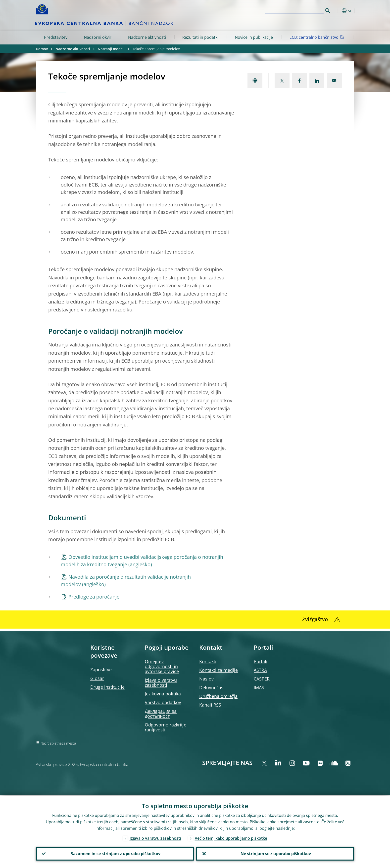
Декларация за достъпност (161, 714)
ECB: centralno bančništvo (318, 37)
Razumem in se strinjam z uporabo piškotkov (115, 853)
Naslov (206, 679)
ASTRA (260, 670)
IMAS (259, 687)
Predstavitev (56, 37)
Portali (261, 661)
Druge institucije (107, 687)
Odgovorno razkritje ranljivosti (166, 727)
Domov (42, 49)
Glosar (97, 678)
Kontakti (208, 661)
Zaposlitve (101, 670)
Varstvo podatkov (163, 702)
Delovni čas (211, 687)
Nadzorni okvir (98, 37)
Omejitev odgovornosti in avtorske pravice (162, 666)
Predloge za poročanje (94, 597)
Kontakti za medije (219, 670)
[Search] (299, 10)
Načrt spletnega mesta (58, 743)
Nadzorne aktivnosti (147, 37)
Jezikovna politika (163, 694)
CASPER (262, 679)
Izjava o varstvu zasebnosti (161, 682)
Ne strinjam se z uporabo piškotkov (275, 853)
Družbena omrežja (218, 696)
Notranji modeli (111, 49)
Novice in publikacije (254, 37)
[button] (337, 11)
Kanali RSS (210, 705)
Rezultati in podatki (200, 37)
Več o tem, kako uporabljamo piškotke (231, 837)
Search (328, 11)
